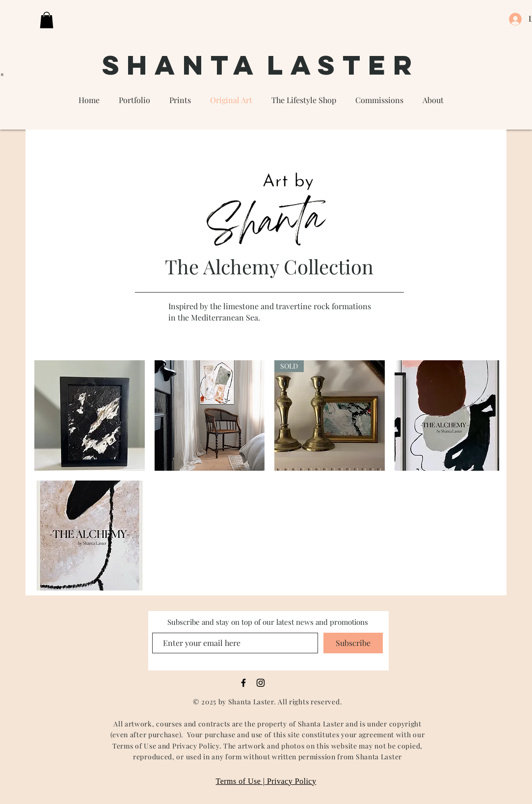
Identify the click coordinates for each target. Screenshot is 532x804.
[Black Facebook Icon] (243, 683)
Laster (343, 65)
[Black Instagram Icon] (261, 683)
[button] (47, 20)
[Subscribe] (353, 643)
